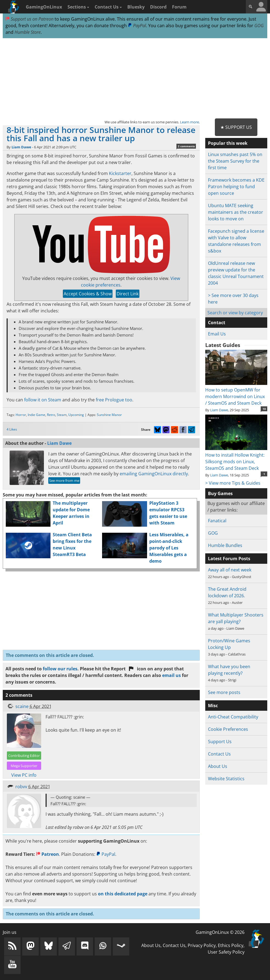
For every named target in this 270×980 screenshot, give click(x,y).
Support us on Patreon (29, 19)
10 (264, 409)
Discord (158, 7)
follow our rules (60, 669)
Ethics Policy (231, 945)
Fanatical (217, 521)
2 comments (186, 146)
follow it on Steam (43, 400)
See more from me (64, 481)
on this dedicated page (123, 894)
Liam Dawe (21, 147)
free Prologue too (114, 400)
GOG (259, 26)
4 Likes (12, 429)
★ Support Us (236, 127)
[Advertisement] (135, 79)
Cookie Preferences (228, 729)
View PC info (24, 775)
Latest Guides (223, 345)
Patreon (48, 854)
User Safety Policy (226, 952)
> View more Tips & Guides (233, 483)
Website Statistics (226, 779)
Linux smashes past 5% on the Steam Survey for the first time (235, 161)
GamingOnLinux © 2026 (220, 932)
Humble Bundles (225, 545)
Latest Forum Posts (229, 559)
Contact (217, 323)
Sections (78, 7)
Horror (21, 415)
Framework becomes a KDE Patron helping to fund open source (236, 187)
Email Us (217, 334)
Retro (51, 415)
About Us (218, 766)
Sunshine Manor (109, 415)
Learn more (189, 122)
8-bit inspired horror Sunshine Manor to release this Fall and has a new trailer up (101, 134)
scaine (22, 706)
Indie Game (36, 415)
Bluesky (136, 7)
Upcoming (76, 415)
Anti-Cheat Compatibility (233, 717)
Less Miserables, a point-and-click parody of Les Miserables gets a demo (169, 548)
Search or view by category (235, 313)
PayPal (137, 26)
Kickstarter (120, 173)
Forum (179, 7)
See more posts (224, 692)
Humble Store (28, 32)
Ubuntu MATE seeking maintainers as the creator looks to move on (236, 212)
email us (171, 675)
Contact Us (108, 7)
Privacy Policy (202, 945)
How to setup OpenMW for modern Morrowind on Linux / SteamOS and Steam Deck (236, 393)
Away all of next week (230, 570)
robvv (21, 787)
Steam (62, 415)
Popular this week (228, 143)
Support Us (220, 742)
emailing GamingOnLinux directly (154, 474)
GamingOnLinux (44, 7)
